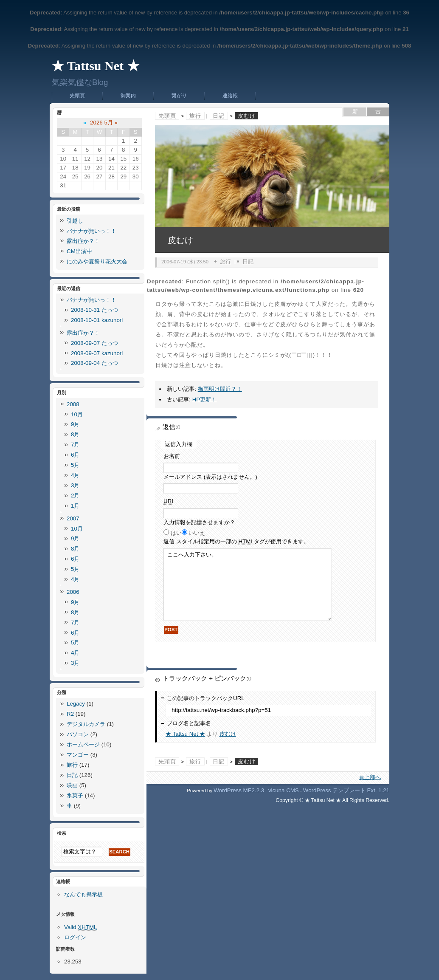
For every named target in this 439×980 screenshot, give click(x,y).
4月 (75, 475)
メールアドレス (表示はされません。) (210, 477)
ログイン (75, 937)
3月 (75, 485)
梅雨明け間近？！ (220, 389)
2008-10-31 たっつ (94, 310)
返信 (236, 542)
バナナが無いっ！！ (91, 231)
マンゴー (78, 755)
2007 (73, 518)
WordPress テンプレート (334, 790)
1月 (75, 506)
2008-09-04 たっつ (94, 363)
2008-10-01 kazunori (97, 320)
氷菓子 (75, 795)
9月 (75, 424)
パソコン (78, 734)
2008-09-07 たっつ (94, 343)
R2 (70, 714)
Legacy (76, 704)
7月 (75, 445)
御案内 (128, 96)
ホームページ (83, 744)
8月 (75, 434)
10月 (77, 414)
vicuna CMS (284, 790)
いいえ (197, 533)
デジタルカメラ (86, 724)
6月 (75, 455)
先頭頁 (77, 96)
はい (176, 533)
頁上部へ (370, 777)
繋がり (179, 96)
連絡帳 (230, 96)
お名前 (172, 456)
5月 (75, 465)
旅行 (195, 116)
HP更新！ (205, 400)
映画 (72, 785)
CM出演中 (79, 251)
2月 (75, 496)
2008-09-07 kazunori (97, 353)
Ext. (372, 790)
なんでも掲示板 (83, 894)
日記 (219, 116)
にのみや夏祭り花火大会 (97, 261)
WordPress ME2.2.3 (239, 790)
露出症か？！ (83, 241)
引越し (75, 221)
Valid (81, 927)
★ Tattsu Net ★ (96, 66)
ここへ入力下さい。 (248, 584)
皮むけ (228, 734)
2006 (73, 592)
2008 (73, 404)
